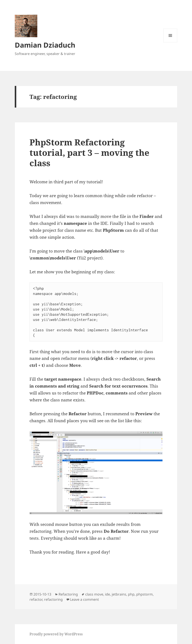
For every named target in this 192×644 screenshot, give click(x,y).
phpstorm (144, 594)
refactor (36, 599)
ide (107, 594)
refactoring (53, 599)
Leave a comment (85, 599)
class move (94, 594)
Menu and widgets (170, 42)
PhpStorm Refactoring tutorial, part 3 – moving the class (89, 152)
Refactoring (68, 594)
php (131, 594)
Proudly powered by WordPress (56, 634)
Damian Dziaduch (45, 45)
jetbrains (119, 594)
